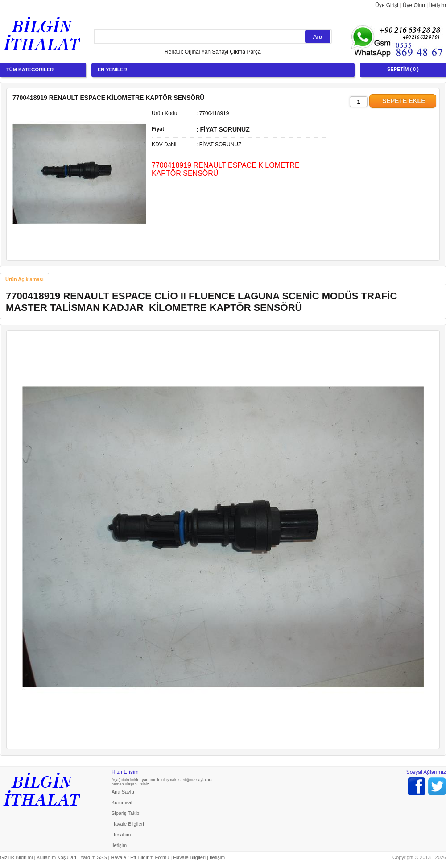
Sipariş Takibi (126, 813)
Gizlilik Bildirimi (16, 857)
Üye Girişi (387, 5)
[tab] (25, 279)
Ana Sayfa (123, 792)
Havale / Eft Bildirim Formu (140, 857)
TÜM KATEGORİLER (30, 70)
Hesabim (121, 835)
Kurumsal (122, 802)
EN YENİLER (112, 70)
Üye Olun (414, 5)
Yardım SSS (94, 857)
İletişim (438, 5)
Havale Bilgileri (128, 824)
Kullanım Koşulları (56, 857)
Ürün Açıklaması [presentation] (25, 279)
